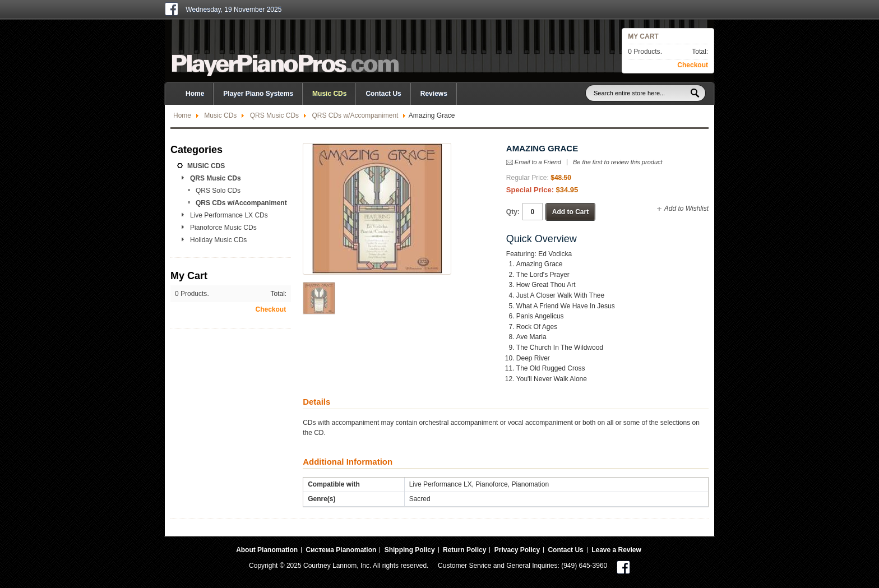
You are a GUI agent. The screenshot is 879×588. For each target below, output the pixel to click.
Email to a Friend (538, 162)
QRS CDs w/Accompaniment (355, 115)
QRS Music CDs (274, 115)
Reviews (434, 94)
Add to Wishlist (686, 209)
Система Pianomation (341, 550)
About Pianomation (267, 550)
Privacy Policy (517, 550)
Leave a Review (616, 550)
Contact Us (383, 94)
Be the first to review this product (618, 162)
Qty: (513, 212)
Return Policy (464, 550)
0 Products (644, 52)
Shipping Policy (410, 550)
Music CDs (220, 115)
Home (182, 115)
